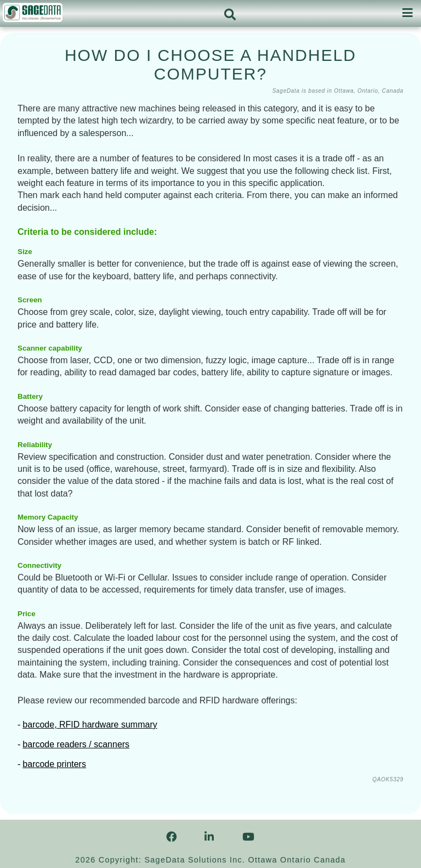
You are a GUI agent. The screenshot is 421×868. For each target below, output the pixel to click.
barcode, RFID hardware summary (90, 725)
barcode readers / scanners (76, 744)
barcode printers (54, 764)
